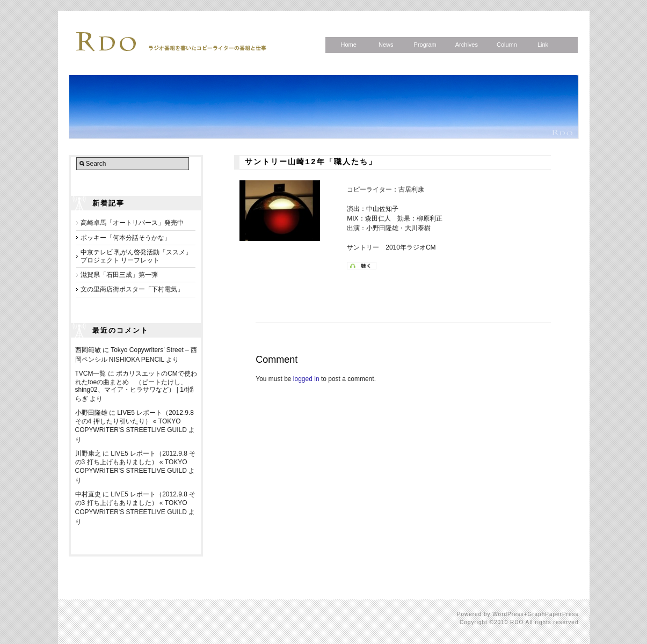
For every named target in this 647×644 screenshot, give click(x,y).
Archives (467, 45)
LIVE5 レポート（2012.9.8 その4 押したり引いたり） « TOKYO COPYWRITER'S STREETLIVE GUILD (135, 421)
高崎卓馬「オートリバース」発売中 (132, 223)
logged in (306, 379)
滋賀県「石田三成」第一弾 (119, 275)
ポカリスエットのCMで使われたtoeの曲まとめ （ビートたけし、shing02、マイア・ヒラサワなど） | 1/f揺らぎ (136, 386)
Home (349, 45)
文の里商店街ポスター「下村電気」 (132, 289)
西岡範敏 (88, 350)
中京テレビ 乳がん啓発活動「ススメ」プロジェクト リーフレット (136, 256)
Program (425, 45)
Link (543, 45)
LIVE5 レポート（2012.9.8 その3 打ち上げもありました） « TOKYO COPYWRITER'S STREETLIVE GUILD (136, 462)
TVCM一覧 (91, 374)
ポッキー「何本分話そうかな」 (126, 238)
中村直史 (88, 494)
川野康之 (88, 453)
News (386, 45)
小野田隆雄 (91, 413)
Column (507, 45)
